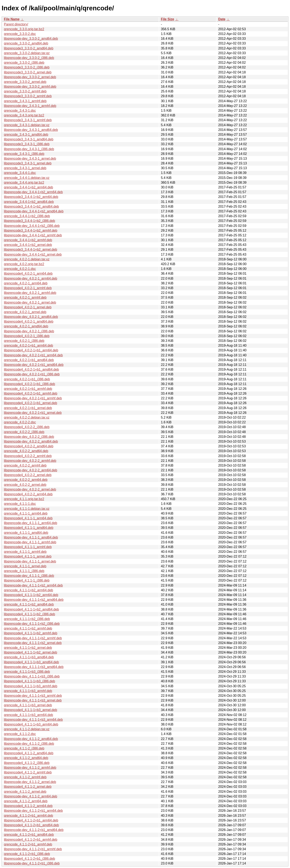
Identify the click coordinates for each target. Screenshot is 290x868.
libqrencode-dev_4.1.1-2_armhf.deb (30, 768)
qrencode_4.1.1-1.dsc (20, 504)
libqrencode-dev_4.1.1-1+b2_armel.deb (33, 643)
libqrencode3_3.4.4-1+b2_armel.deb (31, 250)
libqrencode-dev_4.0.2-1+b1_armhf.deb (33, 398)
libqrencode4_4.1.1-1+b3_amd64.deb (31, 662)
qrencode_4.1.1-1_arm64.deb (26, 513)
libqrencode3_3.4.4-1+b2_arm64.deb (31, 197)
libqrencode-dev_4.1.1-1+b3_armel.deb (33, 700)
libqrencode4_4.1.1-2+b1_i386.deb (30, 859)
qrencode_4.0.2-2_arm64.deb (26, 480)
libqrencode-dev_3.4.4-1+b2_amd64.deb (34, 211)
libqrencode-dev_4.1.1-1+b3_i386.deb (32, 676)
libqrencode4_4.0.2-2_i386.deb (27, 427)
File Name (12, 19)
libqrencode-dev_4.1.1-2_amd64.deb (31, 739)
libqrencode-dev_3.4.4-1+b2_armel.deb (33, 254)
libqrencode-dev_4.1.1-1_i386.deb (29, 576)
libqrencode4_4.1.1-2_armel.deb (28, 787)
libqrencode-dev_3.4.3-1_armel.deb (30, 159)
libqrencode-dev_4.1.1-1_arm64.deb (31, 523)
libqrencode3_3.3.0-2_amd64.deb (29, 48)
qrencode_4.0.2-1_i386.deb (24, 341)
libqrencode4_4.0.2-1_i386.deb (27, 336)
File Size (167, 19)
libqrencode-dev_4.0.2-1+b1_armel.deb (33, 413)
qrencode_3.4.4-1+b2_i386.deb (27, 216)
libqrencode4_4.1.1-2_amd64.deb (29, 753)
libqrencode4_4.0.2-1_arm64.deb (28, 274)
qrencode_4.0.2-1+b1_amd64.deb (29, 360)
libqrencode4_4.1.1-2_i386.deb (27, 763)
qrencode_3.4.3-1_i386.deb (24, 154)
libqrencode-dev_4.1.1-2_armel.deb (30, 782)
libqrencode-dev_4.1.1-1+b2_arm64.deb (33, 585)
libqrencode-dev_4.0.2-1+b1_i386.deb (32, 374)
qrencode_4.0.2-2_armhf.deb (25, 465)
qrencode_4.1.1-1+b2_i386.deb (27, 619)
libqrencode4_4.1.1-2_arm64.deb (28, 806)
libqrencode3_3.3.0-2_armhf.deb (28, 96)
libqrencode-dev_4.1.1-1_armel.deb (30, 561)
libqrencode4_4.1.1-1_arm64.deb (28, 518)
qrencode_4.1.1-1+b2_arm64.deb (28, 590)
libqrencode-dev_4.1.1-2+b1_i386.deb (32, 863)
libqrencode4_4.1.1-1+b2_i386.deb (30, 614)
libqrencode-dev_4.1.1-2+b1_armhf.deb (33, 849)
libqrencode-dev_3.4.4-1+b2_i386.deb (32, 226)
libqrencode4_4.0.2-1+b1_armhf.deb (31, 393)
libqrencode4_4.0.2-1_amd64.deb (29, 321)
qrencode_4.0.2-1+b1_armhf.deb (28, 389)
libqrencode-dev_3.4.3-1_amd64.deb (31, 130)
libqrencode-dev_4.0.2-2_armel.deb (30, 489)
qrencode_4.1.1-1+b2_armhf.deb (28, 628)
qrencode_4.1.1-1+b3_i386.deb (27, 672)
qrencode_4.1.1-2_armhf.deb (25, 777)
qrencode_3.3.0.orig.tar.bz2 (24, 29)
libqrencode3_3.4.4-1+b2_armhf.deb (31, 230)
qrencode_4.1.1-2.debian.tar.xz (27, 729)
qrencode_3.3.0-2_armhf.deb (25, 91)
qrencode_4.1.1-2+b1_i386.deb (27, 854)
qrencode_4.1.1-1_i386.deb (24, 571)
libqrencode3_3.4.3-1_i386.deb (27, 144)
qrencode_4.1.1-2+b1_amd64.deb (29, 835)
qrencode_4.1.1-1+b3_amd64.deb (29, 657)
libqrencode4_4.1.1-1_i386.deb (27, 580)
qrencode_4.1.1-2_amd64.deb (26, 758)
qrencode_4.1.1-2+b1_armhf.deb (28, 844)
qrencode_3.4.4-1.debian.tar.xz (27, 178)
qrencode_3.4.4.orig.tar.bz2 (24, 183)
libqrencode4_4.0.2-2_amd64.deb (29, 446)
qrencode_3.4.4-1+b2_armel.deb (28, 245)
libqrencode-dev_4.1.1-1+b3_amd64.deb (34, 667)
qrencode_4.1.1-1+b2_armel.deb (28, 648)
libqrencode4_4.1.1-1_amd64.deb (29, 528)
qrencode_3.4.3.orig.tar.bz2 (24, 115)
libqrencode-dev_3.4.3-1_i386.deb (29, 149)
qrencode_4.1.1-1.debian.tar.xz (27, 509)
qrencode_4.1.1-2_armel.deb (25, 792)
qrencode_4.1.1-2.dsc (20, 734)
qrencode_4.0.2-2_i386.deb (24, 432)
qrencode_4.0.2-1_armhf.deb (25, 298)
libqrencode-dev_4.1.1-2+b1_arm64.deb (33, 811)
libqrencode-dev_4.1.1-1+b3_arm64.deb (33, 720)
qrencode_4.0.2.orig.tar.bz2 (24, 264)
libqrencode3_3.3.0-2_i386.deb (27, 67)
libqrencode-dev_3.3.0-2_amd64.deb (31, 39)
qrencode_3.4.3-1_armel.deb (25, 168)
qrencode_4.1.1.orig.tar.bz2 (24, 499)
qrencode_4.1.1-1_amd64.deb (26, 533)
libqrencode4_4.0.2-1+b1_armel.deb (31, 403)
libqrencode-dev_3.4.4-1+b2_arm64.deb (33, 192)
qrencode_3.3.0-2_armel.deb (25, 82)
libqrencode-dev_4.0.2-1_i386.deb (29, 331)
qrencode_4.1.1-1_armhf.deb (25, 552)
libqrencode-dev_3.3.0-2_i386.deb (29, 58)
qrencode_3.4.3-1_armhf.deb (25, 101)
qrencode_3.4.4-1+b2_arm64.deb (28, 187)
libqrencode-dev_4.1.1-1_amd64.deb (31, 537)
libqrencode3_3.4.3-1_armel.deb (28, 163)
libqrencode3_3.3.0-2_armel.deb (28, 72)
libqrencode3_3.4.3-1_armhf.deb (28, 120)
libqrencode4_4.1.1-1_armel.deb (28, 556)
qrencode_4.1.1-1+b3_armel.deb (28, 705)
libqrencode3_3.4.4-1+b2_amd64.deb (31, 207)
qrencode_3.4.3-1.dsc (20, 111)
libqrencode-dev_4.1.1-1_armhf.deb (30, 542)
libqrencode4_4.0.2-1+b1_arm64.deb (31, 350)
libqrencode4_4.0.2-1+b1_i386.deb (30, 384)
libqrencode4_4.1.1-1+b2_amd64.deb (31, 609)
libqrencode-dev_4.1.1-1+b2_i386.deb (32, 624)
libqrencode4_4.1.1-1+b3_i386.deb (30, 681)
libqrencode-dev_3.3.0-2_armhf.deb (30, 87)
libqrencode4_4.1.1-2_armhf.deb (28, 772)
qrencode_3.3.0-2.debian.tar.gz (27, 53)
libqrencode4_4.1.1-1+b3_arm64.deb (31, 724)
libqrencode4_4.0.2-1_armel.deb (28, 307)
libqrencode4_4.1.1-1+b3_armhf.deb (31, 686)
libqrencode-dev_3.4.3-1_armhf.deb (30, 106)
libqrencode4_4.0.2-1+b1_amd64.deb (31, 369)
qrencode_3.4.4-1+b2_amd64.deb (29, 202)
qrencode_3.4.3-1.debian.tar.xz (27, 125)
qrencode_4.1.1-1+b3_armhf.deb (28, 691)
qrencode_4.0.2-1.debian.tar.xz (27, 259)
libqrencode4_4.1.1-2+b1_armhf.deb (31, 840)
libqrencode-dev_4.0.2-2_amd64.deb (31, 441)
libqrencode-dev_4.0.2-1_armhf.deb (30, 293)
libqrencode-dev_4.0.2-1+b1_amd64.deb (34, 365)
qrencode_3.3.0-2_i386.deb (24, 63)
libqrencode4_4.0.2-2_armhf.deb (28, 456)
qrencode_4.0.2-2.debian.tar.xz (27, 417)
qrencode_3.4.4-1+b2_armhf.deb (28, 240)
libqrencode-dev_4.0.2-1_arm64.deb (31, 278)
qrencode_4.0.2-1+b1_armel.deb (28, 408)
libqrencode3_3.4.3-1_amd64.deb (29, 139)
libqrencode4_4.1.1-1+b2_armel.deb (31, 652)
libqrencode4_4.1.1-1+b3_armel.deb (31, 710)
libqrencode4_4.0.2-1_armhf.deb (28, 288)
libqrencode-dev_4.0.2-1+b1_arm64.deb (33, 355)
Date (222, 19)
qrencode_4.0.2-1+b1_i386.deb (27, 379)
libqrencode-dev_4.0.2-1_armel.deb (30, 302)
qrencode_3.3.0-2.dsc (20, 34)
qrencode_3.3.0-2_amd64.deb (26, 43)
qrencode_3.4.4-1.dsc (20, 173)
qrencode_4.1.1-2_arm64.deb (26, 801)
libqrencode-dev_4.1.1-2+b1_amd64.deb (34, 830)
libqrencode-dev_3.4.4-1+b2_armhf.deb (33, 235)
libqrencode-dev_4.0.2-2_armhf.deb (30, 461)
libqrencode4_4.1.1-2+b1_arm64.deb (31, 820)
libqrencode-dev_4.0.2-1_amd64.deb (31, 317)
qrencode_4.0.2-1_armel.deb (25, 312)
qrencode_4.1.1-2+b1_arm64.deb (28, 816)
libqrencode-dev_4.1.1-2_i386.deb (29, 744)
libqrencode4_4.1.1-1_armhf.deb (28, 547)
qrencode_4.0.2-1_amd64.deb (26, 326)
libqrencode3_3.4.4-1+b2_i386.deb (30, 221)
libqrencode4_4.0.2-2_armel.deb (28, 475)
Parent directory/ (16, 24)
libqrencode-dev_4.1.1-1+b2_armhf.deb (33, 638)
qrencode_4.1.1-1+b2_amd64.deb (29, 604)
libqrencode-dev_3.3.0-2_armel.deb (30, 77)
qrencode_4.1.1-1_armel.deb (25, 566)
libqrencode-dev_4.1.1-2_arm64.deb (31, 796)
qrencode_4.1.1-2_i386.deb (24, 748)
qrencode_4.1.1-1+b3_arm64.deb (28, 715)
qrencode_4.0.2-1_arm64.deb (26, 283)
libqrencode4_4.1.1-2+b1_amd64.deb (31, 825)
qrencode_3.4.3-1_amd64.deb (26, 135)
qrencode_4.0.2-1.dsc (20, 269)
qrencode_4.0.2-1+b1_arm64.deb (28, 345)
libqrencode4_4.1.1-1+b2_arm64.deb (31, 595)
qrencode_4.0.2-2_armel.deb (25, 485)
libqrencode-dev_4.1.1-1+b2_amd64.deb (34, 600)
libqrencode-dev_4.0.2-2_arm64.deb (31, 470)
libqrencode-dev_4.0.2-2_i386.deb (29, 437)
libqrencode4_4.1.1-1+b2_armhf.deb (31, 633)
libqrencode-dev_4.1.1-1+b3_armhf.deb (33, 696)
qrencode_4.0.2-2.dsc (20, 422)
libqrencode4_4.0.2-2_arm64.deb (28, 494)
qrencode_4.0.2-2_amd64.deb (26, 451)
